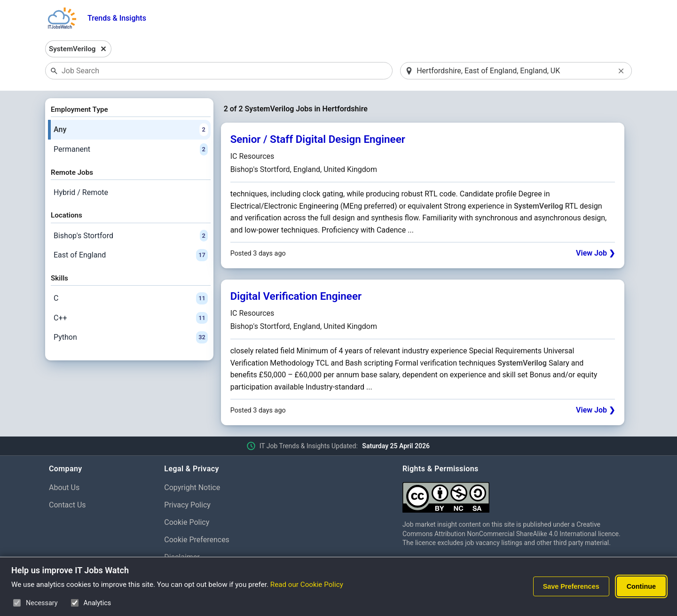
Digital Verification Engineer (296, 296)
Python (131, 337)
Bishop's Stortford (131, 236)
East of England (131, 255)
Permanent (131, 149)
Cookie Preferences (197, 540)
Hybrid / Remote (81, 192)
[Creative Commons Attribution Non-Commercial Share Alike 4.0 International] (515, 494)
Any (131, 130)
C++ (131, 318)
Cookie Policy (187, 522)
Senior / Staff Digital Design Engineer (318, 139)
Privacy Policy (187, 505)
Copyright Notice (192, 487)
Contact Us (67, 505)
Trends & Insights (117, 18)
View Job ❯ (595, 253)
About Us (64, 487)
